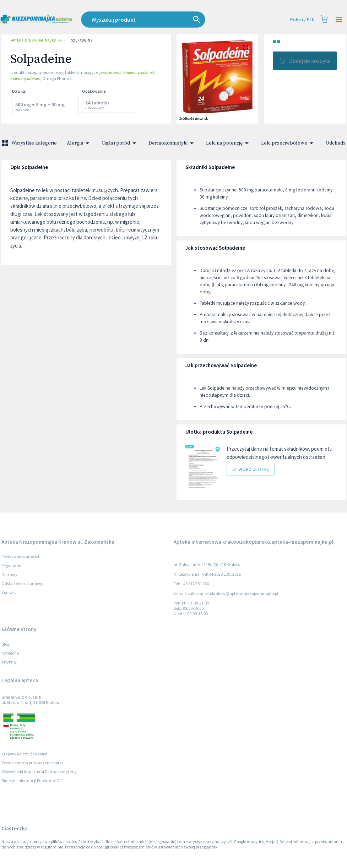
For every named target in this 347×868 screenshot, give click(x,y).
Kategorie (10, 653)
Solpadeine (82, 40)
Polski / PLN (302, 20)
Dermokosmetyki (172, 143)
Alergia (79, 143)
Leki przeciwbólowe (288, 143)
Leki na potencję (229, 143)
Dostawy (9, 574)
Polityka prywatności (20, 557)
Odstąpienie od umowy (22, 583)
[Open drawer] (339, 20)
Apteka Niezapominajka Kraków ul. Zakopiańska (35, 40)
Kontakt (9, 592)
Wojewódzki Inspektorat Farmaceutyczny (39, 772)
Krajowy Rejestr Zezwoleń (25, 754)
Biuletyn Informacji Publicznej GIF (32, 780)
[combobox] (157, 20)
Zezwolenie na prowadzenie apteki (33, 763)
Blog (5, 644)
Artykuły (9, 662)
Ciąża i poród (120, 143)
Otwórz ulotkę (251, 469)
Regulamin (11, 566)
